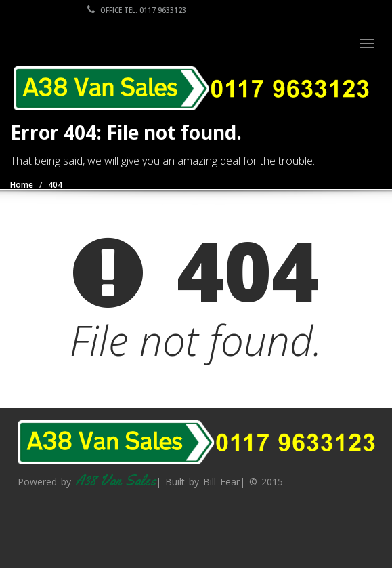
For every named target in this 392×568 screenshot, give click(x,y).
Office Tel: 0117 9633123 (137, 10)
